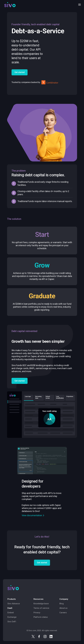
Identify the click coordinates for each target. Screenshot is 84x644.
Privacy (37, 613)
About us (63, 608)
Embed (11, 613)
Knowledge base (41, 604)
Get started (20, 72)
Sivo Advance (14, 604)
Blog (62, 604)
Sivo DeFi (12, 622)
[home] (9, 5)
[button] (79, 5)
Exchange (12, 617)
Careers (63, 613)
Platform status (41, 617)
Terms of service (41, 608)
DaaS (10, 608)
